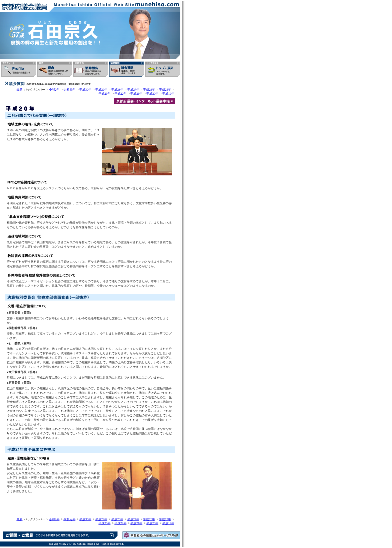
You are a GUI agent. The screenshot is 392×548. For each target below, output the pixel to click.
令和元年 (69, 90)
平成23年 (104, 94)
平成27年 (133, 90)
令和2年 (54, 90)
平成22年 (120, 94)
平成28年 (117, 90)
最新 (19, 90)
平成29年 (101, 90)
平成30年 (85, 90)
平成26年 (149, 90)
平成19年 (168, 94)
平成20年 (152, 94)
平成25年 (165, 90)
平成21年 (136, 94)
